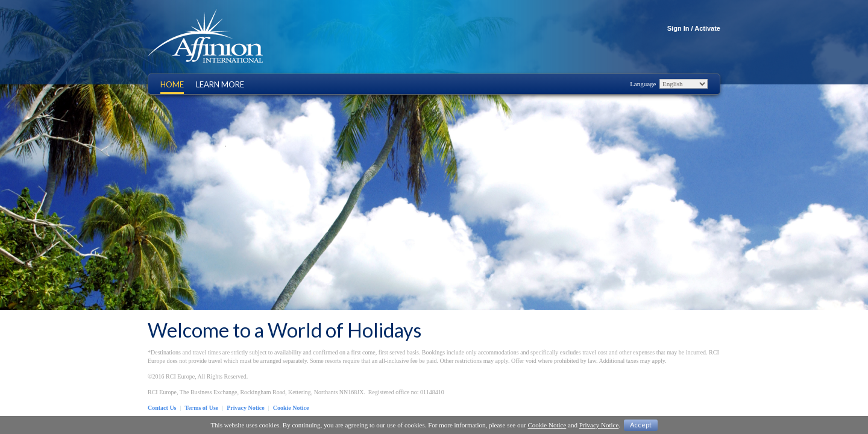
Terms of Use (202, 408)
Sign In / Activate (694, 28)
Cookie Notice (291, 408)
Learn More (220, 85)
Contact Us (162, 408)
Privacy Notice (245, 408)
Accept (641, 425)
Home (172, 85)
